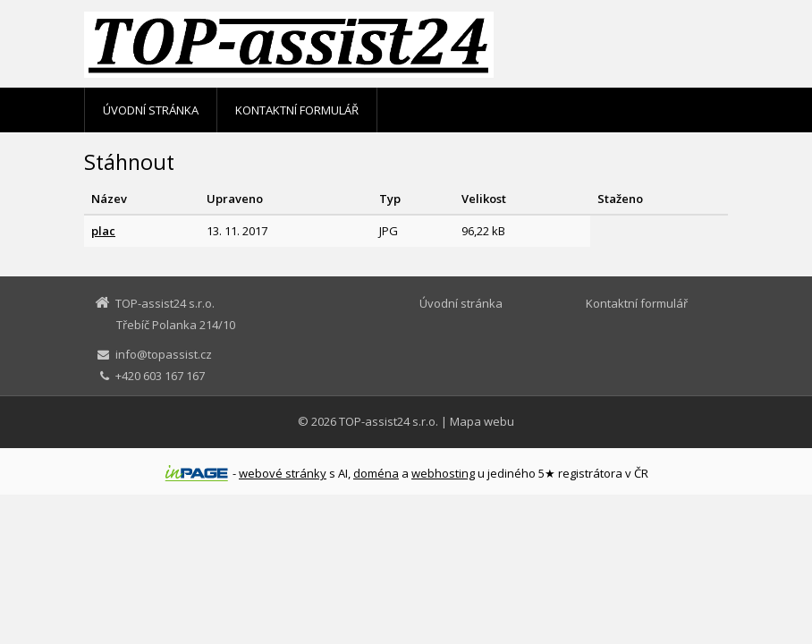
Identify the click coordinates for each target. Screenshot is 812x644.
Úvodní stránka (151, 110)
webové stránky (283, 473)
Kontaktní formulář (297, 110)
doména (376, 473)
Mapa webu (482, 421)
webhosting (443, 473)
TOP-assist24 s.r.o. (389, 421)
